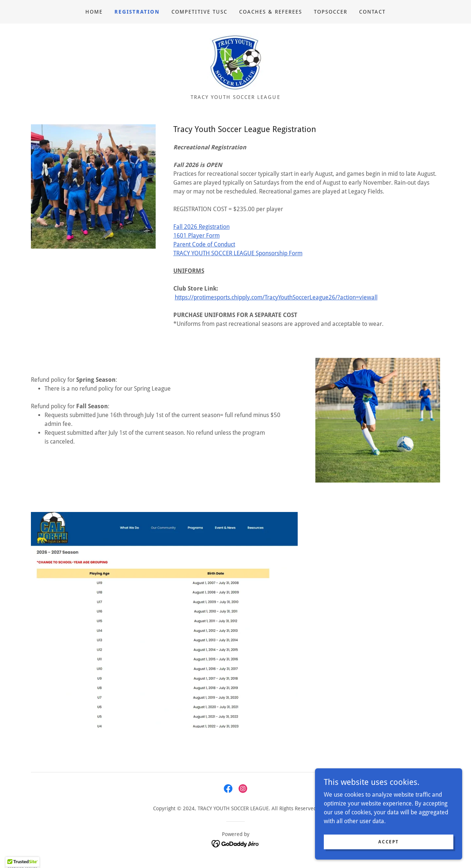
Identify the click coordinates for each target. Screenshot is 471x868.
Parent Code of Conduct (204, 244)
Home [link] (94, 12)
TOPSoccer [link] (331, 12)
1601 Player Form (196, 236)
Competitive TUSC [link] (199, 12)
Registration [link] (137, 12)
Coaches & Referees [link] (271, 12)
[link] (235, 61)
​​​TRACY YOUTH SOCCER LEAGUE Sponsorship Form (238, 253)
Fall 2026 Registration (201, 227)
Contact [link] (372, 12)
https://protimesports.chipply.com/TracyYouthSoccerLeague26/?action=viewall (276, 297)
